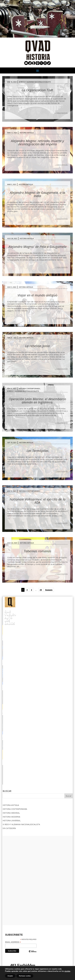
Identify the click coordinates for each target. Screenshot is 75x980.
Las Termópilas (37, 451)
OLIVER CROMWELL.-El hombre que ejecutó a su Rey (33, 687)
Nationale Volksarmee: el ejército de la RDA (37, 501)
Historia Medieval (11, 725)
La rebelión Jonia (37, 346)
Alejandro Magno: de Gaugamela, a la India (37, 194)
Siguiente (49, 590)
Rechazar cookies (25, 976)
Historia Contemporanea (29, 389)
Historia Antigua (27, 133)
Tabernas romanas (37, 551)
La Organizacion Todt (37, 90)
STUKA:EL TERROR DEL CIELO (54, 662)
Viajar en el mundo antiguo (37, 295)
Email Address (13, 855)
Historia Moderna (11, 729)
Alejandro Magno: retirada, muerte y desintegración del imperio (37, 142)
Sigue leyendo (62, 113)
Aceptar (10, 976)
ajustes (67, 971)
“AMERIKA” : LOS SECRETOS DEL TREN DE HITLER (29, 636)
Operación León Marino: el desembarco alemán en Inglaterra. (37, 401)
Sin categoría (9, 741)
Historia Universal (12, 733)
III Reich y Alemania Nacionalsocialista (35, 82)
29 (41, 590)
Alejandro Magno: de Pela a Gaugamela (37, 247)
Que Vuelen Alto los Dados (27, 611)
